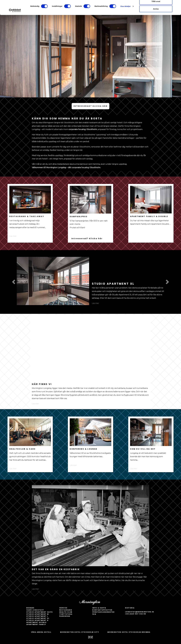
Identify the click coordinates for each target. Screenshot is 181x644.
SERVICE (63, 608)
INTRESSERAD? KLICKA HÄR (90, 106)
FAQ (94, 614)
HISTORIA (130, 608)
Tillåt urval (156, 14)
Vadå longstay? (35, 610)
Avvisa (156, 21)
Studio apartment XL (38, 618)
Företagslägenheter (103, 612)
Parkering (65, 616)
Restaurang (66, 610)
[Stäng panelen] (177, 4)
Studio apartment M (38, 614)
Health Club (66, 612)
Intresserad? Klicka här (87, 239)
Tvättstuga (66, 614)
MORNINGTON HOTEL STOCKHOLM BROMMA (129, 632)
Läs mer (13, 236)
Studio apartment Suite (40, 612)
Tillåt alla (156, 6)
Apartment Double (36, 622)
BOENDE (30, 608)
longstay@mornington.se (140, 612)
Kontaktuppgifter (102, 610)
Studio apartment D (37, 620)
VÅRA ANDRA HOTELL (41, 632)
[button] (14, 282)
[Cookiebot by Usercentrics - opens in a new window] (15, 23)
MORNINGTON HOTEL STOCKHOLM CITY (80, 632)
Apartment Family (36, 624)
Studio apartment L (37, 616)
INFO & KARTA (99, 608)
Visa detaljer (125, 19)
